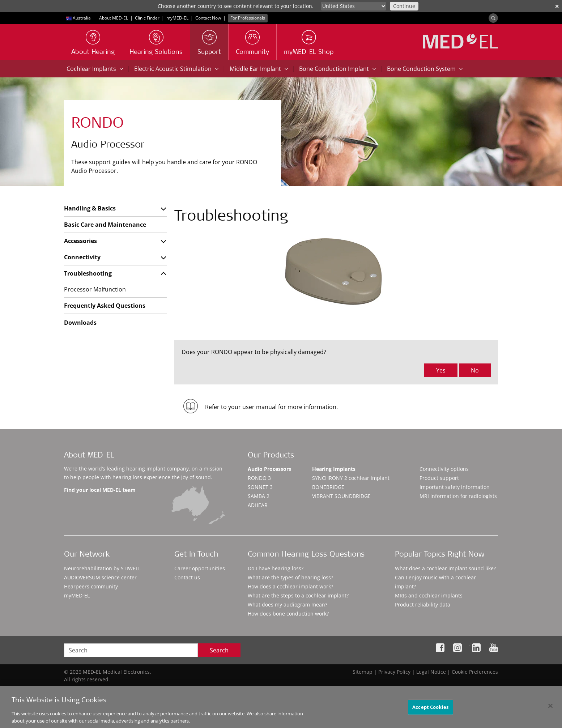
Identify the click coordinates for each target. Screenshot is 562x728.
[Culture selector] (354, 6)
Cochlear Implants (95, 69)
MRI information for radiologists (458, 496)
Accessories (80, 241)
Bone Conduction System (425, 69)
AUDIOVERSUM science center (100, 577)
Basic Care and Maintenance (105, 225)
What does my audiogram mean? (288, 604)
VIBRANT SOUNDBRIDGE (341, 496)
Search (219, 650)
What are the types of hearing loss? (290, 577)
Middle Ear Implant (259, 69)
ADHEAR (258, 505)
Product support (439, 478)
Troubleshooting (88, 273)
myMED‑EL (177, 18)
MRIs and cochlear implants (429, 595)
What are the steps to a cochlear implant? (298, 595)
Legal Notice (431, 672)
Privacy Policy (394, 672)
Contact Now (208, 18)
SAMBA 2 (259, 496)
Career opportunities (200, 568)
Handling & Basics (90, 208)
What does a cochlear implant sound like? (445, 568)
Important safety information (455, 487)
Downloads (80, 323)
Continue (404, 6)
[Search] (493, 18)
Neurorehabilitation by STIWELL (102, 568)
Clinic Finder (147, 18)
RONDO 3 (259, 478)
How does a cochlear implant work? (290, 586)
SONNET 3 (260, 487)
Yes (441, 370)
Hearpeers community (91, 586)
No (475, 370)
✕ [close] (557, 6)
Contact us (187, 577)
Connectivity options (444, 469)
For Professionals (248, 18)
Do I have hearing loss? (276, 568)
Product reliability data (423, 604)
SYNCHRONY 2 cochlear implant (351, 478)
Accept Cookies (430, 712)
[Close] (550, 711)
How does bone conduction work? (288, 614)
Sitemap (363, 672)
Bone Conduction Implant (337, 69)
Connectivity (82, 257)
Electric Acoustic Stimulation (176, 69)
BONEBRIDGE (328, 487)
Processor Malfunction (95, 289)
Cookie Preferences (475, 672)
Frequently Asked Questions (105, 306)
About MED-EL (114, 18)
